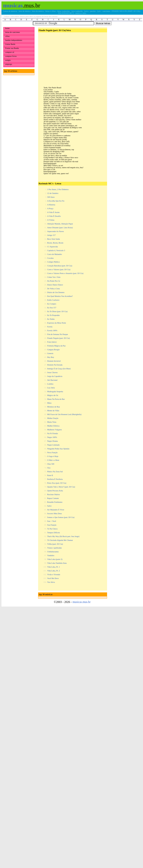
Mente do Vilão (53, 411)
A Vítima (51, 220)
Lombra (50, 384)
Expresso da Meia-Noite (57, 323)
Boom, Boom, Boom (55, 243)
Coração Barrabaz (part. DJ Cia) (60, 266)
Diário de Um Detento (56, 292)
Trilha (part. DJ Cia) (55, 544)
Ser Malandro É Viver (56, 510)
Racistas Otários (54, 494)
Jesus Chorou (52, 372)
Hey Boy (51, 357)
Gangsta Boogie (53, 350)
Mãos (49, 403)
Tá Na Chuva (52, 529)
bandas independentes (14, 40)
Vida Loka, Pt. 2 (54, 571)
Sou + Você (52, 521)
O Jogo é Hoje (53, 456)
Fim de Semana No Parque (58, 334)
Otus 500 (51, 464)
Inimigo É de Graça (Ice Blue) (59, 369)
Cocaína (50, 258)
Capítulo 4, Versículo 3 (56, 250)
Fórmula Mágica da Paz (56, 346)
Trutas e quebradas (54, 548)
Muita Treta (52, 422)
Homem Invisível (54, 361)
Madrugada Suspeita (55, 392)
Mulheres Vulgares (55, 430)
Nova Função (52, 453)
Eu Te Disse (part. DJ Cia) (57, 311)
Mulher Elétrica (53, 426)
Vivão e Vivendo (54, 575)
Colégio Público (53, 262)
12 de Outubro (53, 193)
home (7, 28)
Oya (49, 468)
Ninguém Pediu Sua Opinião (58, 449)
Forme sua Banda (12, 48)
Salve (49, 506)
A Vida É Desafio (54, 216)
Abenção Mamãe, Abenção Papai (60, 224)
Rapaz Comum (53, 498)
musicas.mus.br (82, 602)
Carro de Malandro (55, 254)
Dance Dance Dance (55, 285)
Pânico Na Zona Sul (55, 472)
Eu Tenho (51, 319)
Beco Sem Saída (54, 239)
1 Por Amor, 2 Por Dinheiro (58, 189)
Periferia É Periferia (55, 479)
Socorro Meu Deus (55, 514)
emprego (9, 64)
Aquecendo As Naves (56, 231)
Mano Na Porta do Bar (56, 399)
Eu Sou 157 (52, 308)
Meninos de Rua (54, 407)
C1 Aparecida (52, 247)
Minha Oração (53, 418)
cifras (7, 36)
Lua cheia (51, 388)
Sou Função (52, 525)
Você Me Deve (53, 578)
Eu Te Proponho (53, 315)
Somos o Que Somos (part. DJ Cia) (61, 517)
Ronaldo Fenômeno (55, 502)
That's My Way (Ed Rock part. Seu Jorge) (63, 536)
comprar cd (10, 52)
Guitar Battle (10, 44)
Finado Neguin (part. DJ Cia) (59, 338)
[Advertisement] (72, 56)
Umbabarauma (53, 552)
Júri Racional (52, 380)
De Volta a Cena (53, 289)
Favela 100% (52, 331)
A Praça (50, 209)
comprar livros (11, 56)
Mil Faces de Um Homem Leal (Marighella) (64, 414)
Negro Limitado (53, 445)
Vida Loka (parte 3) (55, 559)
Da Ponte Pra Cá (54, 281)
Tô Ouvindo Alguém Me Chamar (60, 540)
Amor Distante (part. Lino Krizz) (60, 228)
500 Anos (51, 197)
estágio (8, 60)
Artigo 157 (51, 235)
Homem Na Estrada (55, 365)
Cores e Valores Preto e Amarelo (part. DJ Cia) (65, 273)
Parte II (50, 475)
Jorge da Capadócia (55, 376)
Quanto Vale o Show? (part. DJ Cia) (61, 487)
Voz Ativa (51, 582)
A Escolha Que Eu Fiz (56, 201)
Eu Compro (52, 304)
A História (51, 205)
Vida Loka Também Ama (57, 563)
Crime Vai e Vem (54, 277)
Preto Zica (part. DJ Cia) (57, 483)
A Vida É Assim (53, 212)
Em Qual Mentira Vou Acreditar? (60, 296)
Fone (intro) (52, 342)
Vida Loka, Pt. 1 (54, 567)
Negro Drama (52, 441)
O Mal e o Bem (53, 460)
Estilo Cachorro (53, 300)
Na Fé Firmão (53, 433)
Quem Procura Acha (55, 491)
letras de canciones (13, 32)
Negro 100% (52, 437)
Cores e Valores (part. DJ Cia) (59, 270)
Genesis (50, 353)
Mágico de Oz (53, 395)
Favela (50, 327)
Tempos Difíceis (54, 533)
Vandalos (51, 555)
